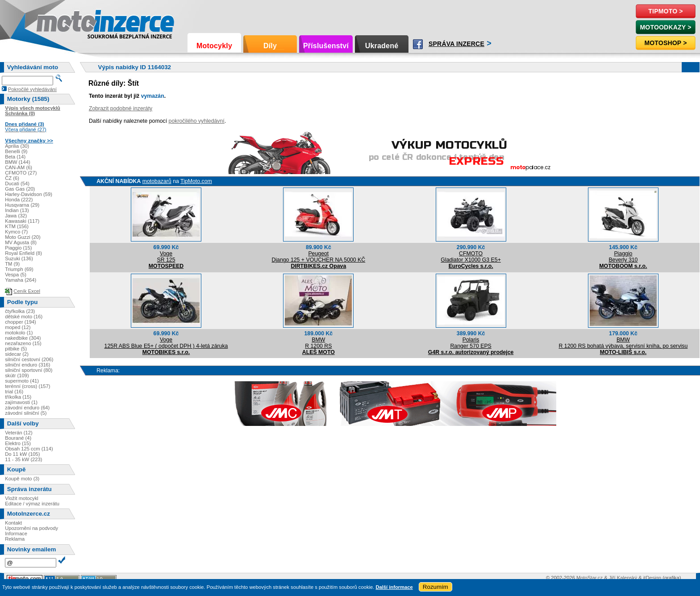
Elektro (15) (18, 443)
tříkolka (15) (18, 397)
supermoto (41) (22, 381)
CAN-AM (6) (19, 167)
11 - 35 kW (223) (23, 459)
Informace (16, 533)
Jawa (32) (16, 216)
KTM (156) (17, 226)
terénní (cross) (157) (27, 386)
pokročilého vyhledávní (197, 121)
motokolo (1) (19, 333)
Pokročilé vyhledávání (32, 89)
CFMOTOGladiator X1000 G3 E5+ (471, 257)
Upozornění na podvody (31, 528)
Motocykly (214, 46)
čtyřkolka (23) (20, 311)
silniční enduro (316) (27, 365)
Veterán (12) (19, 433)
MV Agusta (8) (21, 242)
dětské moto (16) (24, 317)
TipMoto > (665, 11)
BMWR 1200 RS (318, 343)
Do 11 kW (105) (22, 454)
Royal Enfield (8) (23, 253)
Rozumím (435, 587)
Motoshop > (665, 43)
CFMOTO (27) (21, 173)
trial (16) (14, 392)
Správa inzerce (456, 44)
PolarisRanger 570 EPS (471, 343)
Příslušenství (326, 46)
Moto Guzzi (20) (23, 237)
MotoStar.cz (590, 578)
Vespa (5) (16, 275)
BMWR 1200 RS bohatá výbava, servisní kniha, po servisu (623, 343)
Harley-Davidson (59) (29, 194)
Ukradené (382, 46)
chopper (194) (21, 322)
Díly (270, 46)
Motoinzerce (55, 22)
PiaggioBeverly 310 (623, 257)
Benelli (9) (16, 151)
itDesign (652, 578)
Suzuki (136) (19, 258)
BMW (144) (18, 162)
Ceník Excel (27, 291)
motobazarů (157, 181)
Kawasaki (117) (22, 221)
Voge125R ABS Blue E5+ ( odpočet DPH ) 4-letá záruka (166, 343)
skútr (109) (17, 375)
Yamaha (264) (21, 280)
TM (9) (12, 264)
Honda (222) (19, 200)
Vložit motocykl (22, 498)
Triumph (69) (19, 269)
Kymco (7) (16, 232)
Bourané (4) (18, 438)
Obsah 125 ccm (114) (29, 449)
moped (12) (18, 327)
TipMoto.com (196, 181)
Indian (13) (17, 210)
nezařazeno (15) (23, 343)
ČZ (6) (12, 178)
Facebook (418, 44)
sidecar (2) (17, 354)
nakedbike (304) (23, 338)
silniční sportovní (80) (29, 370)
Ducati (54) (17, 183)
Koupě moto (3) (22, 479)
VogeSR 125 (166, 257)
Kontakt (13, 523)
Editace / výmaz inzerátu (32, 504)
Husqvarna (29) (22, 205)
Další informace (394, 587)
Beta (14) (15, 157)
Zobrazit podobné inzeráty (121, 108)
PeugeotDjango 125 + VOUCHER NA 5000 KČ (318, 257)
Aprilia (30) (17, 146)
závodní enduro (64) (27, 408)
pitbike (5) (16, 349)
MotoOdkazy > (665, 27)
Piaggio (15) (18, 248)
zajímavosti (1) (21, 402)
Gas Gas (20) (20, 189)
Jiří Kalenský (623, 578)
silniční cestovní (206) (29, 359)
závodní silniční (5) (26, 413)
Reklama (15, 539)
